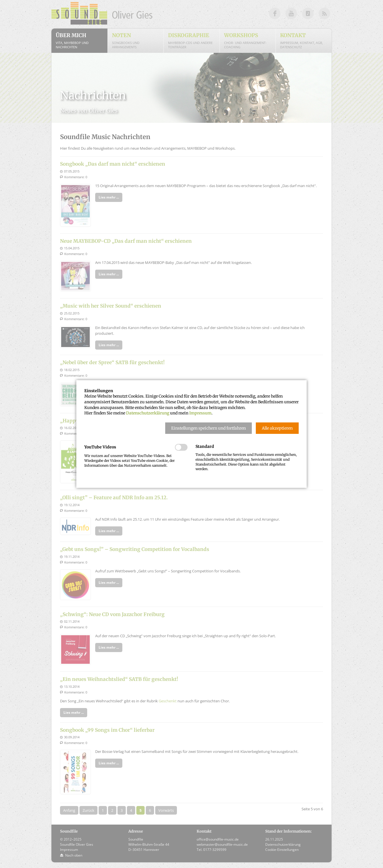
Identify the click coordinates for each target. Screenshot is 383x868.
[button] (209, 428)
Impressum (200, 413)
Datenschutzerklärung (148, 413)
